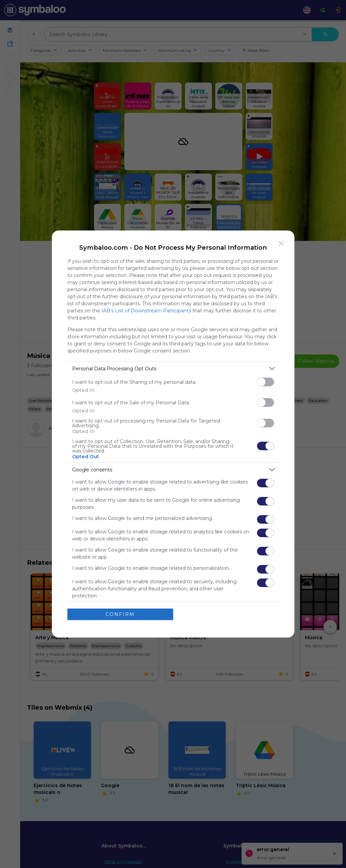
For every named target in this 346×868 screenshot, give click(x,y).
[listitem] (173, 368)
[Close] (281, 244)
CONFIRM (120, 614)
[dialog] (173, 434)
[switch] (265, 382)
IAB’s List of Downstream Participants (146, 311)
